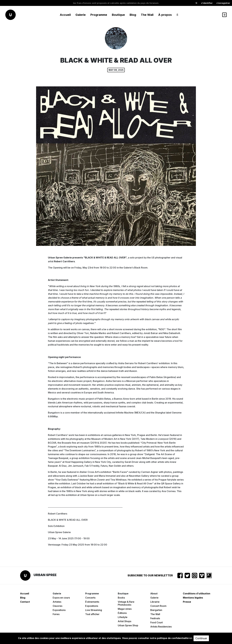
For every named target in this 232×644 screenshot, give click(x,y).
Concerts (90, 598)
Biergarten (156, 610)
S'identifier (207, 3)
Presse (187, 602)
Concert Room (158, 606)
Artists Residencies (161, 627)
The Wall (147, 15)
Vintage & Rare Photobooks (126, 603)
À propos (165, 15)
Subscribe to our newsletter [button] (150, 575)
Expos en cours (61, 598)
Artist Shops (125, 621)
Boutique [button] (118, 15)
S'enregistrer (223, 3)
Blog (133, 15)
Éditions (122, 613)
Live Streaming (94, 610)
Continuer (201, 638)
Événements (92, 602)
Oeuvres (57, 606)
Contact (25, 602)
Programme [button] (99, 15)
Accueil (65, 15)
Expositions (59, 610)
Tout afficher (92, 614)
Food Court (157, 622)
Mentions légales (193, 598)
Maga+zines (125, 609)
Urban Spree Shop (128, 625)
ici (191, 638)
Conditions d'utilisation (197, 593)
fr (196, 3)
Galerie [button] (81, 15)
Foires (56, 614)
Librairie (155, 602)
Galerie (154, 598)
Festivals (155, 618)
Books (121, 598)
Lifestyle (123, 617)
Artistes (57, 602)
